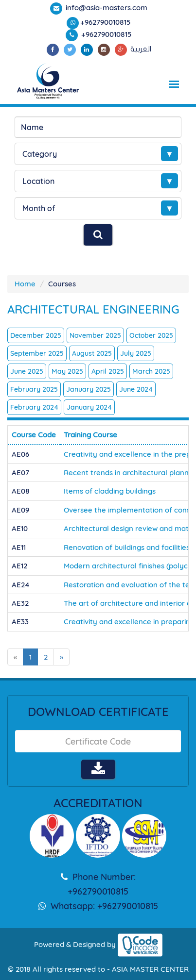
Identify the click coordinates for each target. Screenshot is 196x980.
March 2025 (151, 371)
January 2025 (89, 389)
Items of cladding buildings (110, 491)
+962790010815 (106, 22)
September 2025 (37, 353)
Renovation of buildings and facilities (127, 547)
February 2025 (34, 389)
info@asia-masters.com (106, 8)
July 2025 (136, 353)
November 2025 (95, 335)
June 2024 (136, 389)
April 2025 (108, 371)
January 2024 (89, 407)
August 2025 (92, 353)
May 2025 (67, 371)
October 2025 (151, 335)
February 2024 (34, 407)
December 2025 (36, 335)
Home (25, 284)
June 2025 (27, 371)
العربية (141, 49)
